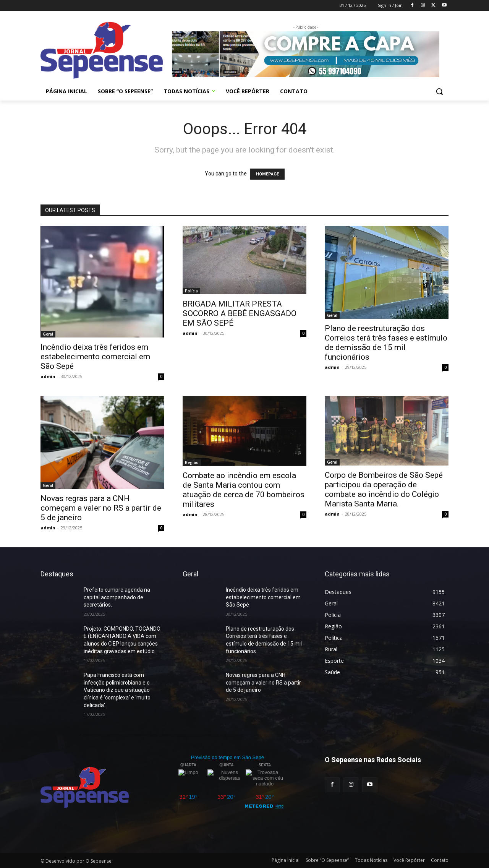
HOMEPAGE (267, 174)
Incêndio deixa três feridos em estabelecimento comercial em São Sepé (95, 357)
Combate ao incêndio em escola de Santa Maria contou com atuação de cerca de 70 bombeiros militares (244, 490)
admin (48, 376)
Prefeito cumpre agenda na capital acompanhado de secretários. (117, 597)
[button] (439, 91)
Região (192, 462)
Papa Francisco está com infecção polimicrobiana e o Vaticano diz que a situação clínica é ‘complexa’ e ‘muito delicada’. (117, 690)
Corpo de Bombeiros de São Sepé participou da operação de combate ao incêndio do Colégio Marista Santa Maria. (384, 489)
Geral (48, 334)
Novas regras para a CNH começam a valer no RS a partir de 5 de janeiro (101, 508)
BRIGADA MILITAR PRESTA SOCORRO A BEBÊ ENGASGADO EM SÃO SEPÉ (240, 313)
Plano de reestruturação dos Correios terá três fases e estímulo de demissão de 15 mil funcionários (386, 343)
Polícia (191, 291)
